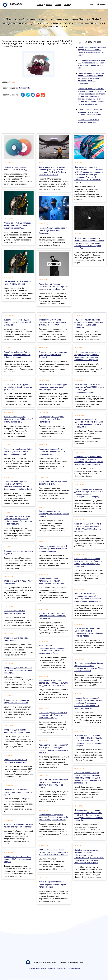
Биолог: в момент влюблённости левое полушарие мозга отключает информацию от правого (53, 784)
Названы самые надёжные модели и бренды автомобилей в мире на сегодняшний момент (54, 817)
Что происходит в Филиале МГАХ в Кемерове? (18, 582)
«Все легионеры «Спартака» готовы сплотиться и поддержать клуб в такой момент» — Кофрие (54, 852)
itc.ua (13, 82)
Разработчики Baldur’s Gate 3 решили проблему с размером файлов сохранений (17, 355)
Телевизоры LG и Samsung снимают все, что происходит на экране (18, 792)
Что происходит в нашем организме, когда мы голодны (17, 731)
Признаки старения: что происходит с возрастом (14, 612)
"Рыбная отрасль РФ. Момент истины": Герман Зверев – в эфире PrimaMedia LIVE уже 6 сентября (88, 528)
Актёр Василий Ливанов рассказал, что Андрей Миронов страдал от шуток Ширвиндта (53, 287)
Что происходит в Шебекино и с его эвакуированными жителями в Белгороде (18, 670)
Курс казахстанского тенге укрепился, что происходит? (16, 761)
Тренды (49, 4)
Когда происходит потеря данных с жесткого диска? (54, 483)
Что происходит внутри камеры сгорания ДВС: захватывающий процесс (17, 859)
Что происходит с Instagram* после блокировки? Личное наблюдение (52, 419)
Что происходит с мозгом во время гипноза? (16, 639)
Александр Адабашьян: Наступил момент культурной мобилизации (18, 826)
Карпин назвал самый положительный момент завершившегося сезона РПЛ (52, 581)
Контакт (67, 4)
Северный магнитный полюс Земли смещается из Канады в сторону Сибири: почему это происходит (88, 563)
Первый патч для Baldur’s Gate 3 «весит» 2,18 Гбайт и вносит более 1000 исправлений (18, 452)
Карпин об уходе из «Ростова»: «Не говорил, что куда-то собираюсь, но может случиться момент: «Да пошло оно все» (89, 460)
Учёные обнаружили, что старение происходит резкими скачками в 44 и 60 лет (52, 322)
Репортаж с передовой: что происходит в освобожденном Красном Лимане (52, 452)
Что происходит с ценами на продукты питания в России (16, 701)
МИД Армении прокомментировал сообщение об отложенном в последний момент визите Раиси (53, 649)
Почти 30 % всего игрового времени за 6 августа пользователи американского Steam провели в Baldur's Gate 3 (18, 485)
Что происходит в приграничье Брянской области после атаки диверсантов (53, 616)
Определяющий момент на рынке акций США (19, 552)
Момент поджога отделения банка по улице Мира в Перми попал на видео (52, 884)
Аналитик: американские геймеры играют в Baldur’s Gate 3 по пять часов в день (18, 419)
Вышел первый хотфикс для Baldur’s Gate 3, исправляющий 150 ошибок (17, 322)
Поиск (91, 4)
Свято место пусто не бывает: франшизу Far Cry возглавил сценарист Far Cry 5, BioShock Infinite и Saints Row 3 (52, 171)
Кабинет (102, 4)
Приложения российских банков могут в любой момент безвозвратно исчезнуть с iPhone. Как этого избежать (89, 667)
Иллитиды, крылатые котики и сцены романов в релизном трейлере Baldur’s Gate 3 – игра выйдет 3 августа (18, 520)
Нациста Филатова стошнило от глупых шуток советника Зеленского (53, 230)
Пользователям (61, 969)
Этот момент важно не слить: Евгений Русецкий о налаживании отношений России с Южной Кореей (89, 632)
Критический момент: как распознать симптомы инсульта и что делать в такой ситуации (54, 683)
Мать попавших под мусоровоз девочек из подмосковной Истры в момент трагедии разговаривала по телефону (89, 493)
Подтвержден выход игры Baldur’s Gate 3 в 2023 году (15, 168)
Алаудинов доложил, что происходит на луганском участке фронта (54, 514)
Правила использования (38, 969)
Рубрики (58, 4)
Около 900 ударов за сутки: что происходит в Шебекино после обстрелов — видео (53, 715)
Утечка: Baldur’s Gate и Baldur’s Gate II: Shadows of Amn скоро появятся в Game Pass (17, 225)
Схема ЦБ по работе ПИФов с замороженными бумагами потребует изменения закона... (90, 112)
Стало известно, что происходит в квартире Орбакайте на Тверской (53, 355)
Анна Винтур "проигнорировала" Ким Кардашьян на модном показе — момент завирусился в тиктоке (53, 749)
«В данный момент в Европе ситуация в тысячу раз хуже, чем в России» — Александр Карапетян (89, 324)
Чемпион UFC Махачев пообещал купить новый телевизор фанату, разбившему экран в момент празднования (89, 597)
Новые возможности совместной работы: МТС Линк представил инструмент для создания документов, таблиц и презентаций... (91, 78)
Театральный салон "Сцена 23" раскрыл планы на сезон (17, 283)
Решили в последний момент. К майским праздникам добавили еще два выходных (53, 549)
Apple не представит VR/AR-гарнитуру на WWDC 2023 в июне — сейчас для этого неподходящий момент (89, 388)
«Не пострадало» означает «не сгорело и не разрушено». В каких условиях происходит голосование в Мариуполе (88, 356)
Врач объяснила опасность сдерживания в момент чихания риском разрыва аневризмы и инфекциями (89, 423)
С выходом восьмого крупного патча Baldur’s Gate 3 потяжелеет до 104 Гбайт (18, 387)
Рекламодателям (74, 969)
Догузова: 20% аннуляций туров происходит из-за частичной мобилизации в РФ (53, 387)
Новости (40, 4)
